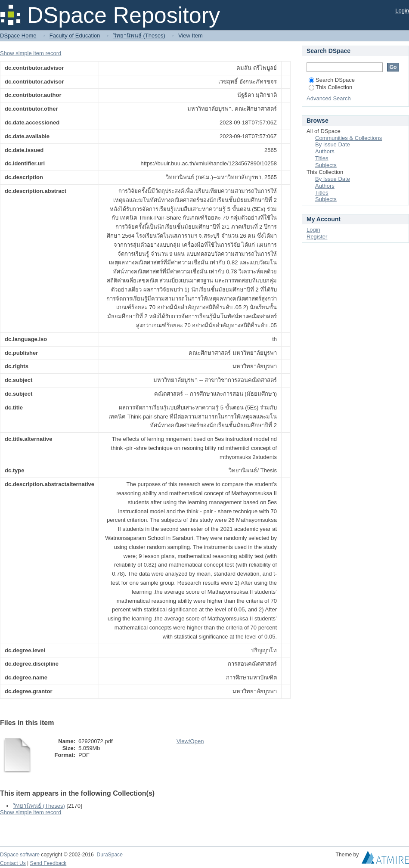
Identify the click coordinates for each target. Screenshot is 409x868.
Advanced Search (329, 98)
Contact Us (13, 863)
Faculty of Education (75, 36)
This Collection (330, 87)
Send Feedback (48, 863)
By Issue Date (333, 144)
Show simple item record (31, 53)
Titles (322, 158)
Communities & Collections (349, 138)
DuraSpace (109, 855)
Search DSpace (332, 80)
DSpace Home (18, 36)
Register (317, 237)
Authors (325, 151)
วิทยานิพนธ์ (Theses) (139, 36)
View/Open (190, 741)
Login (402, 11)
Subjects (326, 165)
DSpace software (20, 855)
